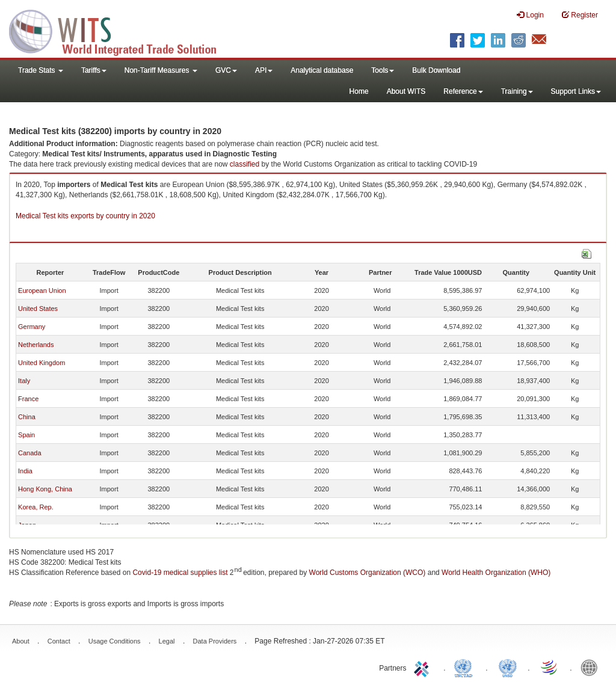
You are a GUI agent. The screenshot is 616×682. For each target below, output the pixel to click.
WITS (120, 30)
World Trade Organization (550, 667)
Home (359, 91)
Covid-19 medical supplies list (180, 573)
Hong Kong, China (45, 489)
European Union (42, 290)
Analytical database (322, 70)
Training (517, 91)
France (28, 399)
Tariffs (94, 70)
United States (38, 309)
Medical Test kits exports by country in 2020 (85, 216)
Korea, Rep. (36, 507)
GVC (226, 70)
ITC (423, 667)
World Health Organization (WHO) (496, 573)
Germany (32, 327)
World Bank (592, 667)
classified (245, 164)
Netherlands (36, 345)
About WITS (406, 91)
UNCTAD (466, 667)
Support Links (576, 91)
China (27, 417)
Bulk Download (436, 70)
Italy (24, 381)
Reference (463, 91)
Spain (26, 435)
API (264, 70)
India (25, 471)
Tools (383, 70)
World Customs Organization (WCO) (368, 573)
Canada (30, 453)
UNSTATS (508, 667)
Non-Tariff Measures (161, 70)
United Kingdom (42, 363)
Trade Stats (41, 70)
